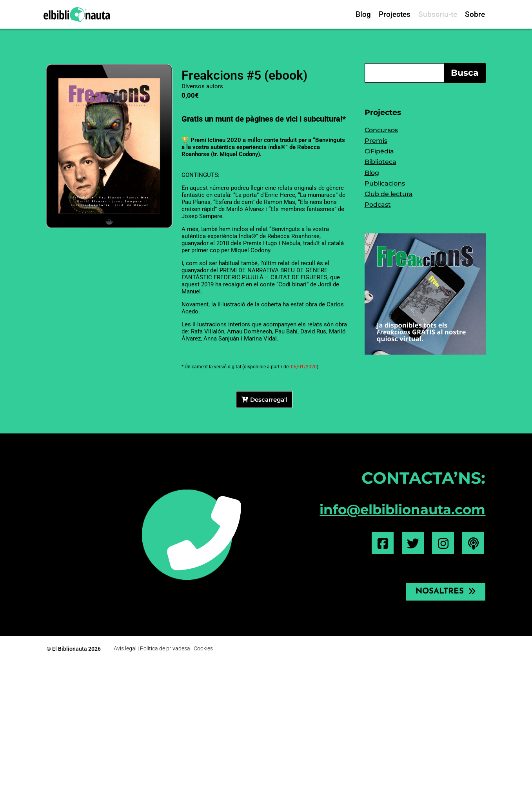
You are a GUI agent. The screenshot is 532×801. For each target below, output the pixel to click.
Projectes (395, 14)
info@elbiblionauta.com (402, 510)
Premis (376, 141)
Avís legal (125, 648)
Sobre (475, 14)
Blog (363, 14)
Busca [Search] (465, 73)
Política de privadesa (165, 648)
